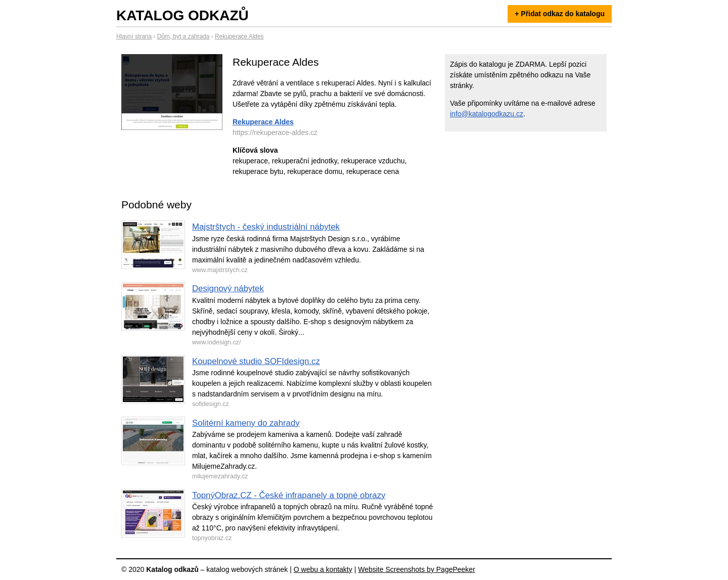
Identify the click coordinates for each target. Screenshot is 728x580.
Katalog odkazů (183, 15)
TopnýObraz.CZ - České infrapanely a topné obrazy (289, 495)
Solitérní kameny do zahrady (246, 423)
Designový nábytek (228, 288)
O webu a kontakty (323, 569)
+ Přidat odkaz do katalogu (560, 14)
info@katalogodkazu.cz (487, 114)
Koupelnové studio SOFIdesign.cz (256, 361)
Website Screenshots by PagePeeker (417, 569)
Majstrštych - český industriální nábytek (266, 227)
